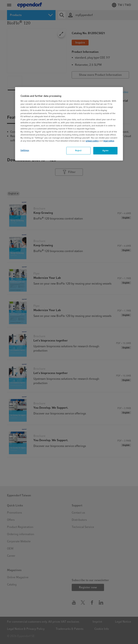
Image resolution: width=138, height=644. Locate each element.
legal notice (109, 141)
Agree (105, 151)
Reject (78, 151)
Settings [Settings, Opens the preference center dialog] (25, 150)
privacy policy (92, 141)
